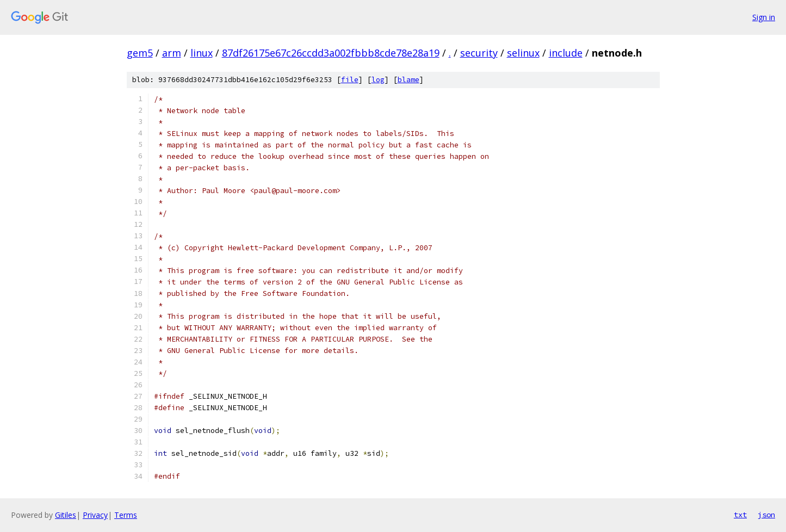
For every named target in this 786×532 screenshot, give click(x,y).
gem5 (140, 53)
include (566, 53)
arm (172, 53)
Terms (126, 515)
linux (202, 53)
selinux (523, 53)
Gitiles (66, 515)
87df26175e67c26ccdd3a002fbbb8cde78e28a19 (331, 53)
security (479, 53)
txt (740, 515)
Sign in (764, 17)
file (350, 80)
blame (409, 80)
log (378, 80)
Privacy (95, 515)
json (766, 515)
